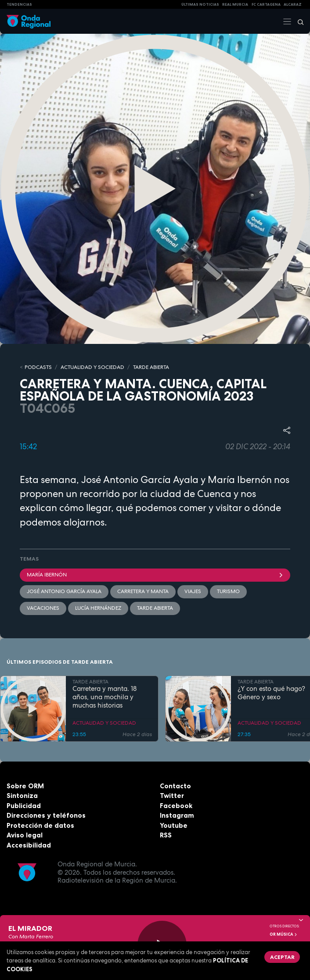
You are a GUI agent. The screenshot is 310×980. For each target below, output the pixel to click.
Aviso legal (25, 835)
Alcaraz (293, 4)
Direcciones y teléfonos (46, 815)
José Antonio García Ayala (64, 591)
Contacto (175, 786)
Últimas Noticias (200, 4)
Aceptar (282, 957)
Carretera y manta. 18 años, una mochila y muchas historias (105, 697)
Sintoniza (22, 796)
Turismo (228, 591)
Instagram (177, 815)
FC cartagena (266, 4)
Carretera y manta (143, 591)
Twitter (172, 796)
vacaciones (43, 608)
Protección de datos (40, 825)
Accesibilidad (29, 845)
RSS (166, 835)
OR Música (284, 934)
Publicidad (24, 806)
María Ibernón (155, 575)
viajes (193, 591)
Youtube (174, 825)
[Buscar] (298, 21)
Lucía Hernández (98, 608)
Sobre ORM (25, 786)
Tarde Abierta (155, 608)
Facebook (176, 806)
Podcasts (38, 367)
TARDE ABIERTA (151, 367)
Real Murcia (235, 4)
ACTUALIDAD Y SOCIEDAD (92, 367)
